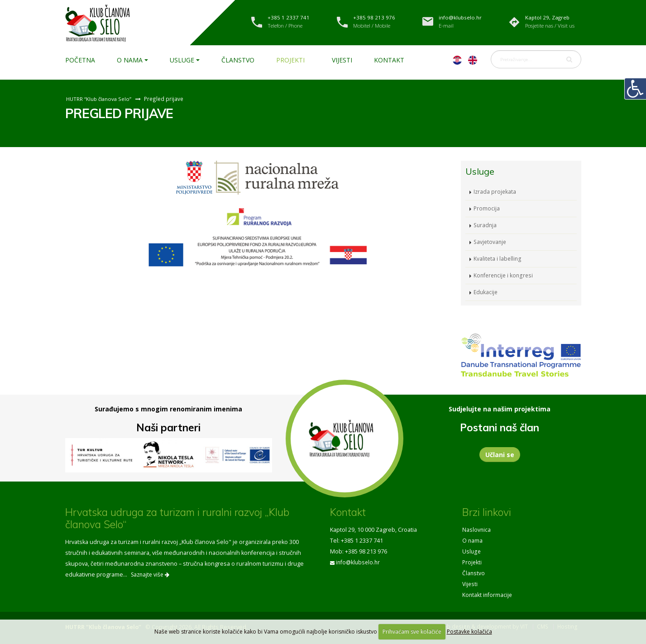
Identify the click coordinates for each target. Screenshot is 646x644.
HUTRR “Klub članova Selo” (100, 99)
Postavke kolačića (469, 632)
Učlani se (500, 455)
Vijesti (342, 60)
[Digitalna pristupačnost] (635, 89)
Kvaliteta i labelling (498, 259)
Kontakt (389, 60)
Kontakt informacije (488, 595)
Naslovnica (477, 530)
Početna (80, 60)
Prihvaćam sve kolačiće (412, 632)
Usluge (182, 60)
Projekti (290, 60)
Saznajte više (150, 575)
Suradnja (486, 225)
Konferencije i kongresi (505, 275)
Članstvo (238, 60)
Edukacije (486, 292)
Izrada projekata (495, 192)
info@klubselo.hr (359, 562)
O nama (130, 60)
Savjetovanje (491, 242)
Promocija (487, 208)
